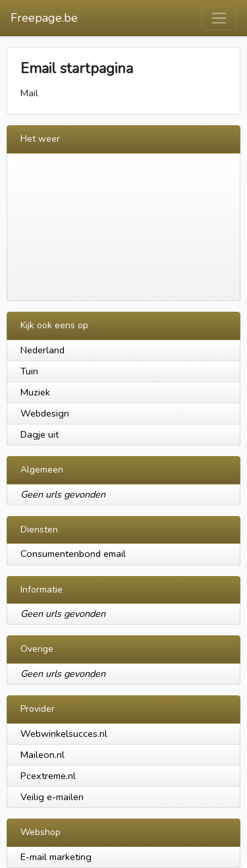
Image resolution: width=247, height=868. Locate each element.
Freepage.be (44, 18)
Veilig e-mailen (52, 797)
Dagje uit (40, 434)
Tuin (29, 371)
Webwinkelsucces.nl (64, 734)
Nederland (42, 350)
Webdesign (45, 413)
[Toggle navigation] (219, 18)
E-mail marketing (56, 857)
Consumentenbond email (73, 554)
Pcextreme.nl (48, 776)
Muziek (35, 392)
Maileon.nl (42, 755)
